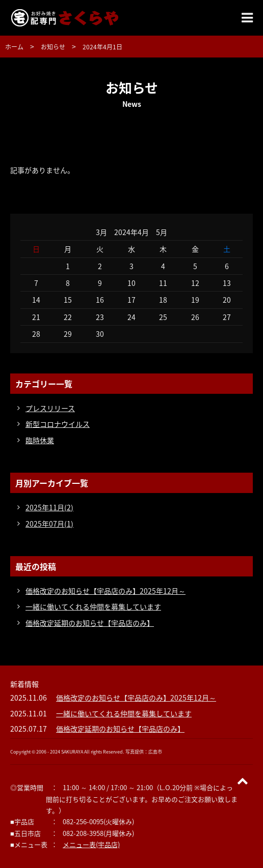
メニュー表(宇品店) (91, 844)
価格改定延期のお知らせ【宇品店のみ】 (90, 623)
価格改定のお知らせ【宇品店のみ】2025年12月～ (106, 591)
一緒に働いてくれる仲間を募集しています (93, 606)
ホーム (14, 47)
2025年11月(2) (49, 507)
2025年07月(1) (49, 524)
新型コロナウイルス (58, 424)
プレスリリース (50, 408)
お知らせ (53, 47)
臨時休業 (40, 440)
